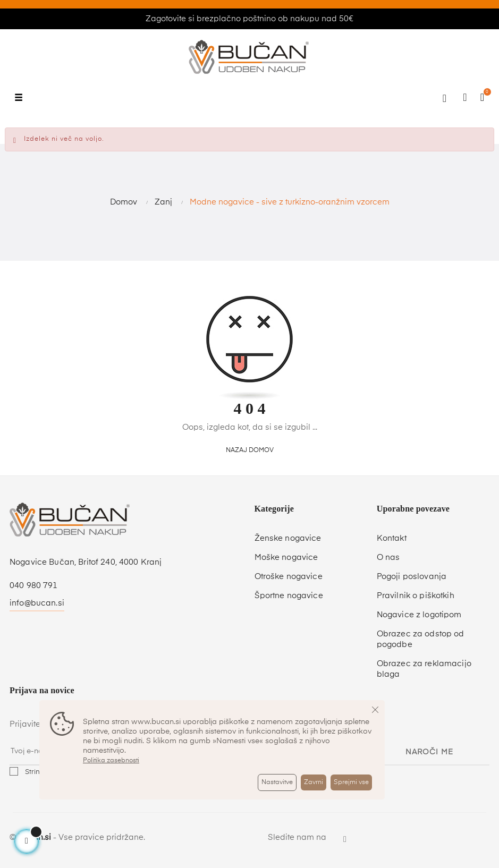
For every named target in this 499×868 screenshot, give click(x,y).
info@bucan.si (37, 603)
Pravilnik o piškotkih (416, 596)
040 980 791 (34, 586)
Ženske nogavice (288, 538)
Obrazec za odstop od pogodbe (421, 639)
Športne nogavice (289, 596)
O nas (388, 558)
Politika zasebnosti (111, 761)
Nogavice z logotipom (419, 615)
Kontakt (392, 538)
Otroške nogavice (289, 577)
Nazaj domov (250, 450)
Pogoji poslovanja (412, 577)
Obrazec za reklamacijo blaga (424, 669)
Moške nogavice (286, 558)
